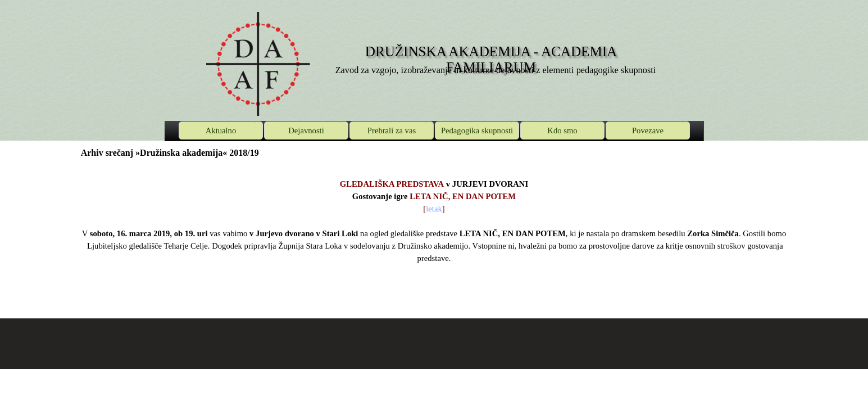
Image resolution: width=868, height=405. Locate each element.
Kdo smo (562, 130)
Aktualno (221, 130)
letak (434, 209)
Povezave (648, 130)
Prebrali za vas (392, 130)
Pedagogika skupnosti (477, 130)
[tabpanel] (434, 227)
